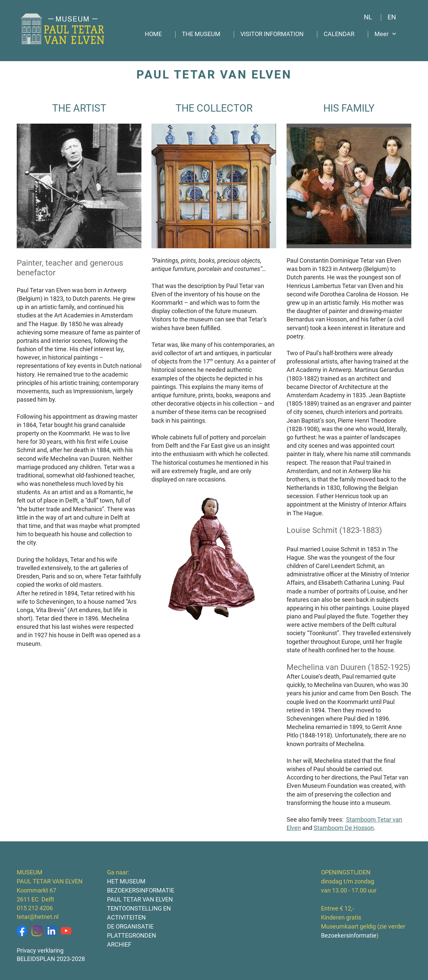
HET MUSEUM (126, 881)
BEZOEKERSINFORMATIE (141, 890)
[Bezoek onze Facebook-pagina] (22, 931)
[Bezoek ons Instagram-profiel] (37, 931)
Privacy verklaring (40, 950)
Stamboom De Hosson (344, 828)
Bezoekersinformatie (350, 935)
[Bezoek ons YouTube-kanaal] (66, 931)
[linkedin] (51, 931)
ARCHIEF (119, 944)
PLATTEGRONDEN (132, 935)
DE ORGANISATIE (130, 926)
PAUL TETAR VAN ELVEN (140, 899)
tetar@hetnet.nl (38, 917)
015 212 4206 (35, 908)
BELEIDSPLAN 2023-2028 (51, 959)
